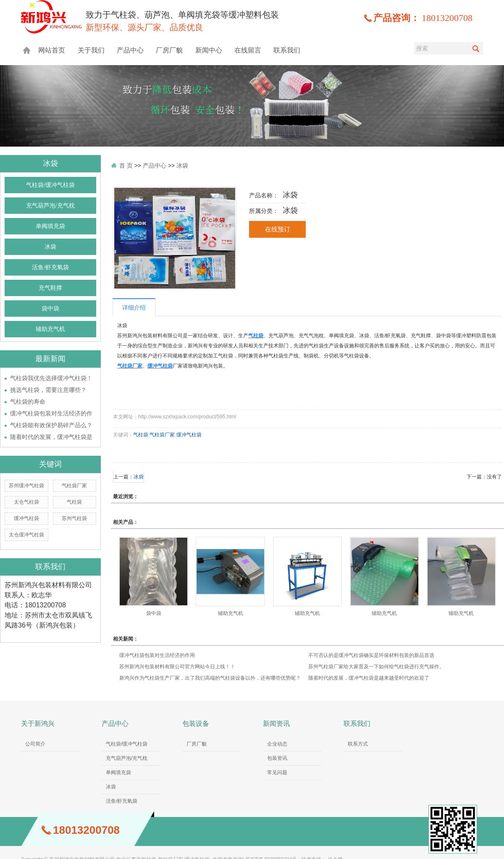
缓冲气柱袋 (26, 518)
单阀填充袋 (50, 226)
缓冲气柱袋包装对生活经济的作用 (157, 655)
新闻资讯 (276, 724)
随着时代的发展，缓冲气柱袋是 (51, 437)
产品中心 (130, 50)
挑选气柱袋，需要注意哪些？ (48, 390)
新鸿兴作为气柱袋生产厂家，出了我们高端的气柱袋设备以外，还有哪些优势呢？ (210, 678)
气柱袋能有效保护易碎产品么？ (51, 425)
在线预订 (278, 229)
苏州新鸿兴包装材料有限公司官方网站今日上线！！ (177, 667)
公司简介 (35, 744)
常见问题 (277, 772)
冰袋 (50, 247)
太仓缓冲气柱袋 (26, 535)
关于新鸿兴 (38, 724)
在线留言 (248, 50)
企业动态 (277, 744)
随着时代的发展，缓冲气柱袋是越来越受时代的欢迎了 (369, 678)
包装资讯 (277, 758)
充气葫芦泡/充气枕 (50, 206)
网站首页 (52, 50)
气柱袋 (74, 502)
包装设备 (196, 724)
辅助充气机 (50, 329)
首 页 (126, 165)
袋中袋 (50, 309)
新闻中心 (209, 50)
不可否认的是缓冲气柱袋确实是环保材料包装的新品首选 (371, 655)
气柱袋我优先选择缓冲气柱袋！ (51, 378)
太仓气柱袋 (26, 502)
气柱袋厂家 (74, 486)
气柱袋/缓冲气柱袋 (50, 185)
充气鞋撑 (50, 288)
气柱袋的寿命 (28, 402)
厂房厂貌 (169, 50)
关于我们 (91, 50)
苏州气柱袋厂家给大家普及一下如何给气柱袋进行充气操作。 (376, 667)
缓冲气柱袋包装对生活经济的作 (51, 413)
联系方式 (358, 744)
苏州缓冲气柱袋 (26, 486)
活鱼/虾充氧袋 (50, 267)
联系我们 (287, 50)
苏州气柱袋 (74, 518)
